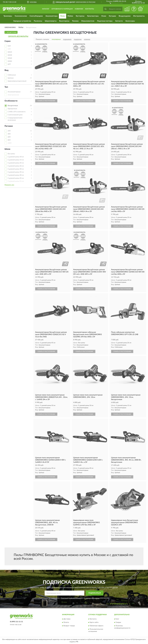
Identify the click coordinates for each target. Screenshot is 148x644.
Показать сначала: (42, 39)
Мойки (70, 16)
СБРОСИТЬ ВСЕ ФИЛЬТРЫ (18, 36)
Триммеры (8, 16)
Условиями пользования (92, 598)
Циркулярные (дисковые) (17, 81)
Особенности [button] (11, 101)
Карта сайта (94, 622)
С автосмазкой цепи (15, 115)
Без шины (11, 154)
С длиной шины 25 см (16, 163)
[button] (116, 3)
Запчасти (119, 21)
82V (9, 140)
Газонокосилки (21, 16)
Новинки (79, 9)
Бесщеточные (13, 106)
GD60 (10, 58)
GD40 (10, 55)
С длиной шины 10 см (16, 157)
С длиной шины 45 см (16, 178)
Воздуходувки (125, 16)
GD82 (10, 61)
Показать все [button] (9, 185)
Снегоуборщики (36, 16)
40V (9, 134)
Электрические (13, 95)
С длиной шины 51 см (16, 181)
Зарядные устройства (22, 21)
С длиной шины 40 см (16, 175)
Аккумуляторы (52, 16)
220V (10, 143)
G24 (9, 46)
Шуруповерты (51, 21)
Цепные (11, 78)
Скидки (118, 622)
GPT (9, 64)
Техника (75, 21)
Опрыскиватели (88, 21)
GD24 (10, 52)
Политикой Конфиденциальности (72, 598)
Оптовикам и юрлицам (62, 9)
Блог (117, 619)
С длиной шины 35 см (16, 172)
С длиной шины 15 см (16, 160)
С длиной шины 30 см (16, 169)
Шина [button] (7, 149)
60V (9, 137)
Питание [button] (9, 126)
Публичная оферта (96, 626)
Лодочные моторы (105, 21)
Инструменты (139, 16)
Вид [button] (7, 70)
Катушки (112, 16)
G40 (9, 49)
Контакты (90, 9)
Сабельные (12, 75)
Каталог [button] (46, 9)
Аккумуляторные (14, 92)
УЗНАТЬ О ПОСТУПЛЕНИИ (46, 101)
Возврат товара (69, 626)
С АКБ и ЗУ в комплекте (17, 112)
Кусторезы (80, 16)
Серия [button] (7, 41)
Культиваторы (93, 16)
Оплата (66, 622)
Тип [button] (6, 87)
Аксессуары (130, 21)
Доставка (67, 619)
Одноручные (12, 109)
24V (9, 131)
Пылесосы (38, 21)
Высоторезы (64, 21)
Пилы (63, 16)
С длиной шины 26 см (16, 166)
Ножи (104, 16)
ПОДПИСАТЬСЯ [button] (95, 593)
